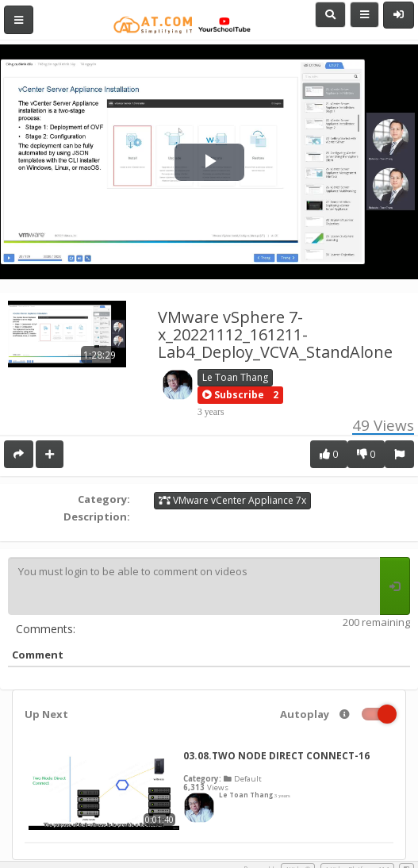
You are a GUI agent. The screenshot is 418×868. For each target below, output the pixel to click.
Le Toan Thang (235, 377)
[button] (233, 395)
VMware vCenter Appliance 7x (232, 500)
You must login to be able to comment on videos (194, 586)
